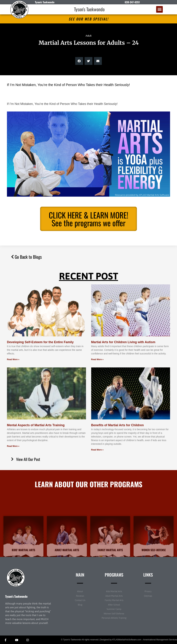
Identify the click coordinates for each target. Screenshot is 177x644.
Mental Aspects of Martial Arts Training (36, 425)
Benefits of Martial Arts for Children (118, 425)
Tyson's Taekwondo (89, 9)
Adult (88, 36)
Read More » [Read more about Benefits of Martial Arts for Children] (97, 450)
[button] (159, 9)
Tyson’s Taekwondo (16, 596)
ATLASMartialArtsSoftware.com (127, 640)
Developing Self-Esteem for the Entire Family (40, 342)
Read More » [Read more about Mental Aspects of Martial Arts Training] (13, 446)
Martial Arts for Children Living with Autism (123, 342)
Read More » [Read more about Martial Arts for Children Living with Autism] (97, 359)
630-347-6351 (132, 2)
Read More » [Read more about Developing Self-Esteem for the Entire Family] (13, 359)
